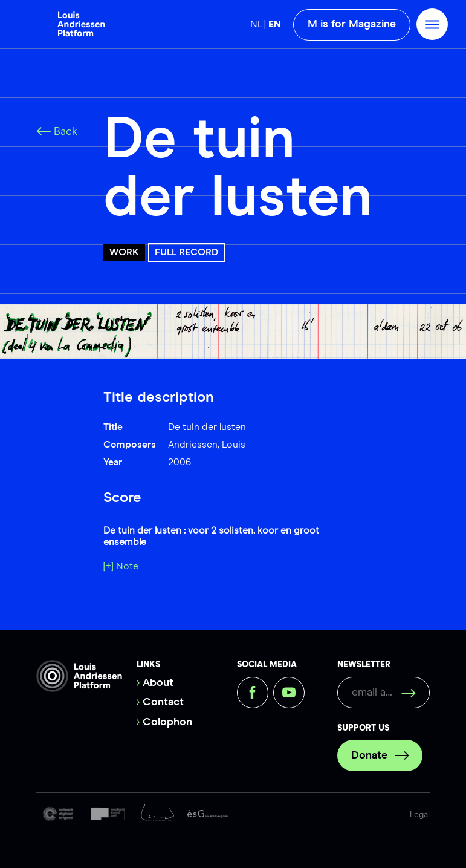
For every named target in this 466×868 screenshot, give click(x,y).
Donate (380, 755)
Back (57, 132)
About (158, 683)
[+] (108, 566)
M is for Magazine (352, 24)
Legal (420, 815)
